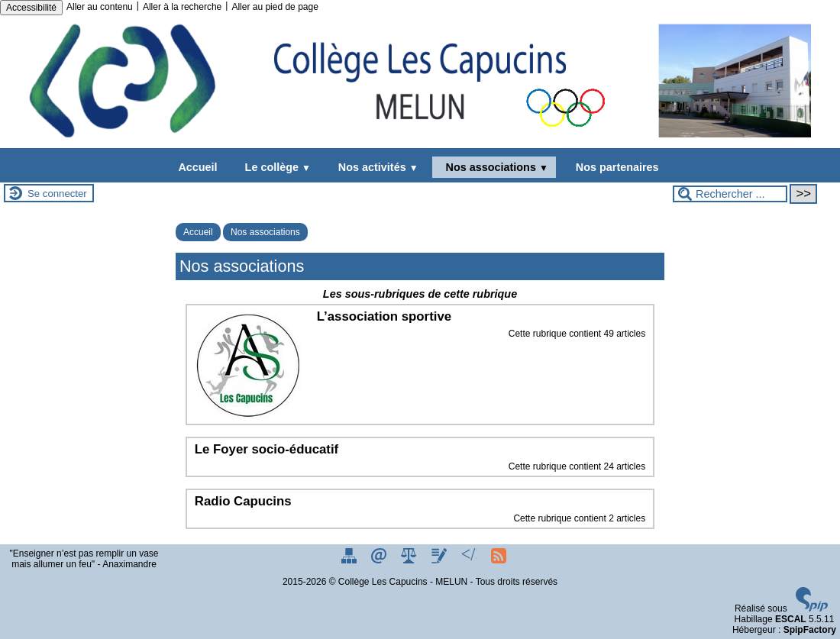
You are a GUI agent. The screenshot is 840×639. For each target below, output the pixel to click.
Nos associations (494, 167)
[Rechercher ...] (730, 194)
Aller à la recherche (182, 7)
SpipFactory (810, 630)
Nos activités (375, 167)
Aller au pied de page (275, 7)
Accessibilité (31, 8)
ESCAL (791, 619)
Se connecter (57, 194)
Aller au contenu (100, 7)
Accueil (197, 167)
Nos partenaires (614, 167)
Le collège (275, 167)
